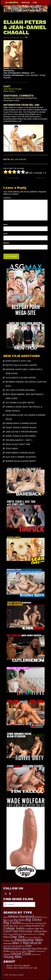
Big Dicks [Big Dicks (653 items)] (19, 920)
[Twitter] (6, 893)
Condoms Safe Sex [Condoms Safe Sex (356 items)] (34, 929)
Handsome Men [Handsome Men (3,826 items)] (29, 940)
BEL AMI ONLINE (18, 159)
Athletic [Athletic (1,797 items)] (13, 917)
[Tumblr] (10, 893)
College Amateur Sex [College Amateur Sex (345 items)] (34, 926)
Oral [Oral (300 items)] (13, 946)
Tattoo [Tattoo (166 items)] (25, 951)
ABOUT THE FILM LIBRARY (18, 966)
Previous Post (12, 178)
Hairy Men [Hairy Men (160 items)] (29, 937)
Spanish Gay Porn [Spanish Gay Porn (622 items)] (32, 949)
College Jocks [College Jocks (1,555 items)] (14, 928)
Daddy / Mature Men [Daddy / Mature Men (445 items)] (36, 931)
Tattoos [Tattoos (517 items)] (31, 951)
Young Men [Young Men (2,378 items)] (13, 957)
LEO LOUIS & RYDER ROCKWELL (21, 390)
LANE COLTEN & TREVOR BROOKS (21, 432)
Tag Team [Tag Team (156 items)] (18, 951)
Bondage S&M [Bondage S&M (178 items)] (41, 923)
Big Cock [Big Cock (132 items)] (44, 917)
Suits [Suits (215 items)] (12, 951)
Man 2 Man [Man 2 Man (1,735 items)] (21, 943)
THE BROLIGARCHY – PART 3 (19, 440)
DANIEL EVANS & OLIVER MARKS (21, 436)
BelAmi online (19, 38)
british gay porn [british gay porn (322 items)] (11, 926)
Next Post (40, 178)
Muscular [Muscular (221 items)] (7, 946)
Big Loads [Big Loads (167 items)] (25, 923)
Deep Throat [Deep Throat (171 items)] (8, 934)
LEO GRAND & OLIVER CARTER (20, 403)
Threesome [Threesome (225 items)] (40, 951)
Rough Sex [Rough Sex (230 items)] (21, 946)
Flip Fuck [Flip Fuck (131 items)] (36, 934)
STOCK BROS (12, 449)
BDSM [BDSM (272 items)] (38, 917)
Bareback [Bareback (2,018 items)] (27, 917)
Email (6, 234)
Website (6, 243)
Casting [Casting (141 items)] (21, 926)
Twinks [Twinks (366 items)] (7, 954)
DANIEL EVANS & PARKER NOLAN (21, 428)
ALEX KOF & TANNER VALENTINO (21, 457)
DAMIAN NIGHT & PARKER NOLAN (21, 423)
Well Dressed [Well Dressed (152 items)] (36, 955)
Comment (7, 198)
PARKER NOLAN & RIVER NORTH (21, 461)
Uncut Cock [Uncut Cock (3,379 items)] (21, 954)
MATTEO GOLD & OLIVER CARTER (21, 365)
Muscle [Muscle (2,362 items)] (36, 943)
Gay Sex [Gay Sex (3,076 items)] (17, 937)
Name (6, 224)
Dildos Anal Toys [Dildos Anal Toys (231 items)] (20, 934)
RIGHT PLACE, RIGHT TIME (18, 444)
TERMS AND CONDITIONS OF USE (22, 968)
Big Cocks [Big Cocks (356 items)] (8, 920)
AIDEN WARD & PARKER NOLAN (20, 453)
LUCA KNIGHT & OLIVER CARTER (21, 378)
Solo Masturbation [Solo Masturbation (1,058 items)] (18, 947)
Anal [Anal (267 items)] (5, 917)
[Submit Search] (5, 904)
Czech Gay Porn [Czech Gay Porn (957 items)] (14, 931)
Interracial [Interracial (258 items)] (8, 943)
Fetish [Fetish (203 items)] (30, 934)
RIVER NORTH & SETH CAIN (18, 361)
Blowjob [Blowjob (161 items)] (32, 923)
